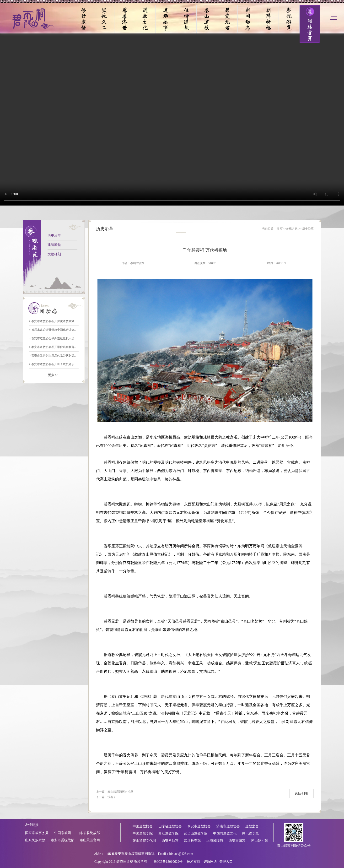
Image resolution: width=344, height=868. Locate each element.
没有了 (112, 797)
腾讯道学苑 (250, 833)
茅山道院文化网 (144, 841)
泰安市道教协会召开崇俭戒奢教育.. (52, 347)
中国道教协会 (143, 826)
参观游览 (292, 229)
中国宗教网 (63, 833)
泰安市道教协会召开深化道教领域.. (52, 321)
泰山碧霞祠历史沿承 (120, 792)
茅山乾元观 (259, 841)
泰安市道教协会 (199, 826)
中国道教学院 (143, 833)
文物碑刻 (54, 254)
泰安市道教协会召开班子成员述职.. (52, 364)
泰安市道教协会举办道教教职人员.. (52, 338)
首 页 (280, 229)
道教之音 (252, 826)
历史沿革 (54, 236)
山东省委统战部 (88, 833)
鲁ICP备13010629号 (168, 862)
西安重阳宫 (237, 841)
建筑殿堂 (54, 245)
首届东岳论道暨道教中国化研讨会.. (52, 330)
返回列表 (301, 794)
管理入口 (226, 862)
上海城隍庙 (215, 841)
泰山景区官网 (90, 840)
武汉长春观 (192, 841)
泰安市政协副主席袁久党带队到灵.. (52, 356)
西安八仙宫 (170, 841)
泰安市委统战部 (63, 840)
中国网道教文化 (225, 833)
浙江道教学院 (168, 833)
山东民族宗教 (35, 840)
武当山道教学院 (196, 833)
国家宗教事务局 (37, 833)
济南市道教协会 (228, 826)
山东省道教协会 (170, 826)
